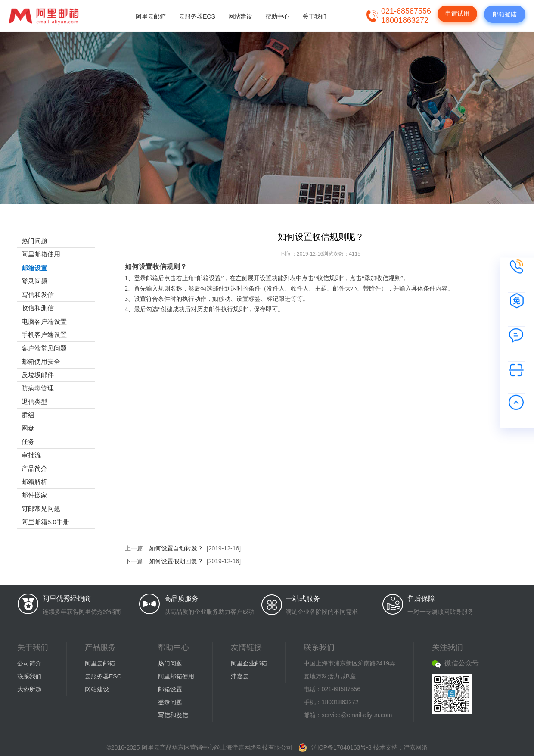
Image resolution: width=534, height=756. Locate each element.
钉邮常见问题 (41, 508)
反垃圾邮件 (38, 375)
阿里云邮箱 (151, 16)
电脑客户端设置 (44, 321)
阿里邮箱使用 (41, 254)
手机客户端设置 (44, 335)
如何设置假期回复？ (176, 561)
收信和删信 (38, 308)
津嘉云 (240, 676)
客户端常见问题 (44, 348)
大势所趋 (29, 689)
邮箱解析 (34, 482)
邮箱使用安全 (41, 361)
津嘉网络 (416, 747)
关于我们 (314, 16)
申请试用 (457, 13)
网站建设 (240, 16)
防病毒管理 (38, 388)
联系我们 (29, 676)
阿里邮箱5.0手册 (45, 522)
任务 (28, 442)
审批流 (31, 455)
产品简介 (34, 468)
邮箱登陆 (505, 14)
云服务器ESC (103, 676)
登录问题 (34, 281)
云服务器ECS (197, 16)
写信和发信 (38, 295)
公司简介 (29, 663)
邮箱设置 (34, 268)
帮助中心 (277, 16)
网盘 (28, 428)
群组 (28, 415)
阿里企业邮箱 (249, 663)
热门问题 (34, 241)
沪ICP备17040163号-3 (342, 747)
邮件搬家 (34, 495)
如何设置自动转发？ (176, 548)
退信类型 (34, 401)
